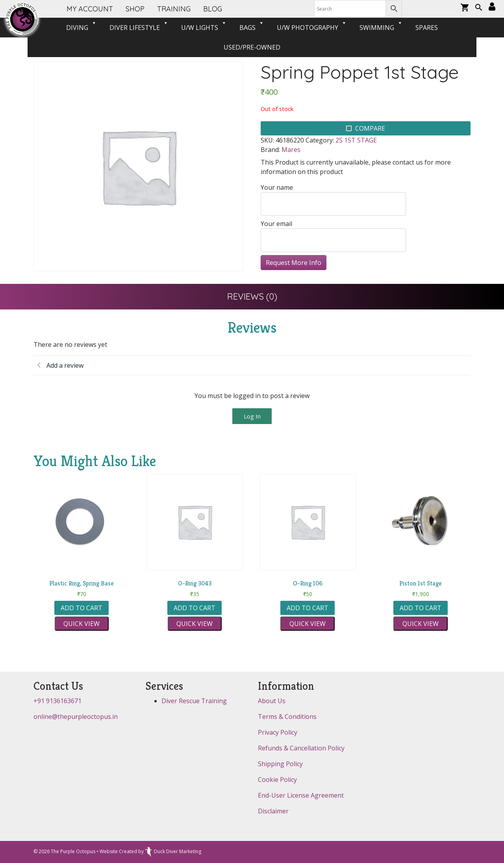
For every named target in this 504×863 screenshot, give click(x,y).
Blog (213, 9)
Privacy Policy (278, 732)
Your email (333, 236)
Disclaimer (273, 811)
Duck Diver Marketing (173, 851)
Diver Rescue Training (194, 701)
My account (90, 9)
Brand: (270, 150)
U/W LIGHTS (204, 28)
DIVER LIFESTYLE (139, 28)
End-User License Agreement (301, 795)
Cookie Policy (277, 780)
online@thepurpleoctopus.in (76, 717)
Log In (252, 416)
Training (174, 9)
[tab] (252, 297)
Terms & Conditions (287, 717)
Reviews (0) (252, 296)
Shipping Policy (280, 764)
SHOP (135, 9)
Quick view (82, 624)
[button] (479, 8)
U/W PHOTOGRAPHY (312, 28)
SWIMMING (381, 28)
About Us (272, 701)
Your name (333, 199)
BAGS (252, 28)
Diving (82, 28)
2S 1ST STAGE (356, 140)
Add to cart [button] (82, 608)
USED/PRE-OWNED (252, 47)
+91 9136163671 (57, 701)
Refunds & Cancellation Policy (301, 748)
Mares (291, 150)
